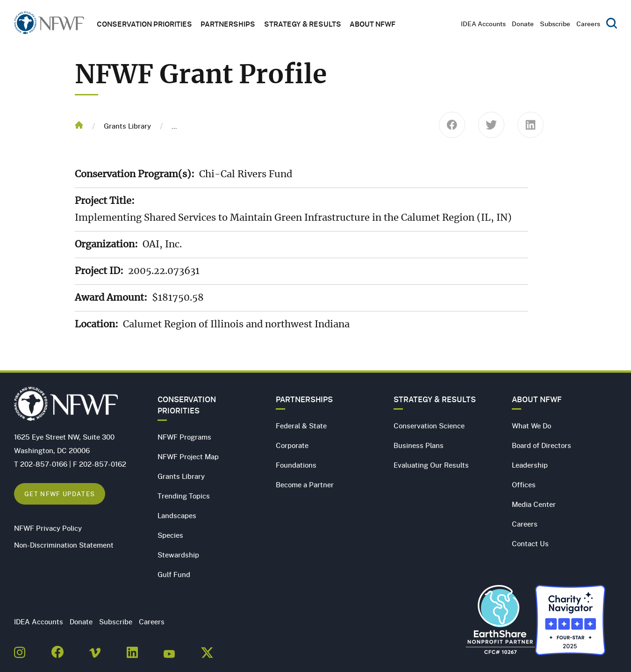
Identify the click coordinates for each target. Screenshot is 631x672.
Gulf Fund (174, 574)
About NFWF (537, 399)
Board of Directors (541, 445)
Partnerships (228, 24)
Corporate (292, 445)
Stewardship (178, 555)
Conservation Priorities (187, 405)
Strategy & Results (303, 24)
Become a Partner (305, 484)
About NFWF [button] (373, 24)
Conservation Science (429, 426)
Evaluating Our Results (431, 465)
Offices (524, 484)
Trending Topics (184, 496)
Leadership (530, 465)
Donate (523, 24)
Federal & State (301, 426)
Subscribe (555, 24)
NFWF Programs (184, 437)
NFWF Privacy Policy (48, 528)
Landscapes (177, 515)
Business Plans (419, 445)
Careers (588, 24)
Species (170, 535)
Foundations (296, 465)
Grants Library (127, 126)
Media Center (534, 504)
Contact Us (530, 543)
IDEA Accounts (483, 24)
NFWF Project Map (188, 456)
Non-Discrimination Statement (64, 545)
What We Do (531, 426)
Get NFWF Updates (60, 494)
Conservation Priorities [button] (144, 24)
